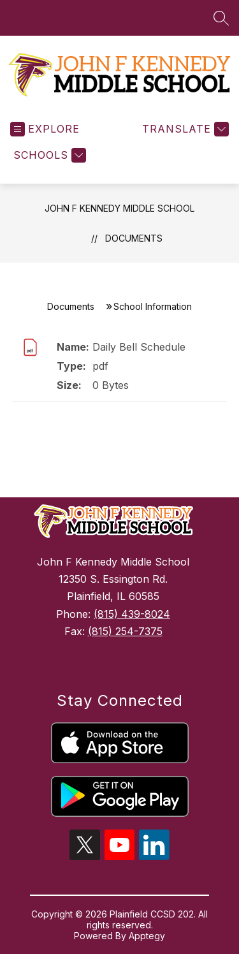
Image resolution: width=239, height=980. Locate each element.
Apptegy (147, 946)
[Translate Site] (184, 139)
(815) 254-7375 (125, 641)
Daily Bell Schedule (139, 357)
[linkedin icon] (154, 867)
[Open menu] (45, 139)
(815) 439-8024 (132, 624)
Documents (134, 248)
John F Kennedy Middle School (119, 218)
